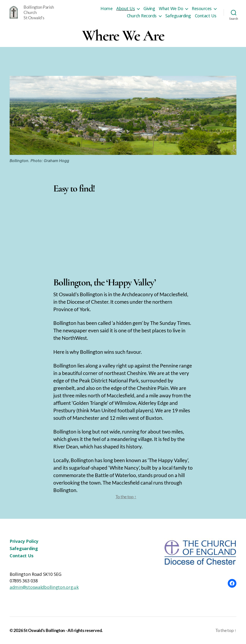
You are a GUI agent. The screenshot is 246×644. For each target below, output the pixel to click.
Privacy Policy (24, 541)
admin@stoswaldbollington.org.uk (44, 587)
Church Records (142, 16)
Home (106, 9)
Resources (202, 9)
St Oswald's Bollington (44, 630)
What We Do (171, 9)
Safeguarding (178, 16)
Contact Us (206, 16)
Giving (149, 9)
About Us (126, 9)
